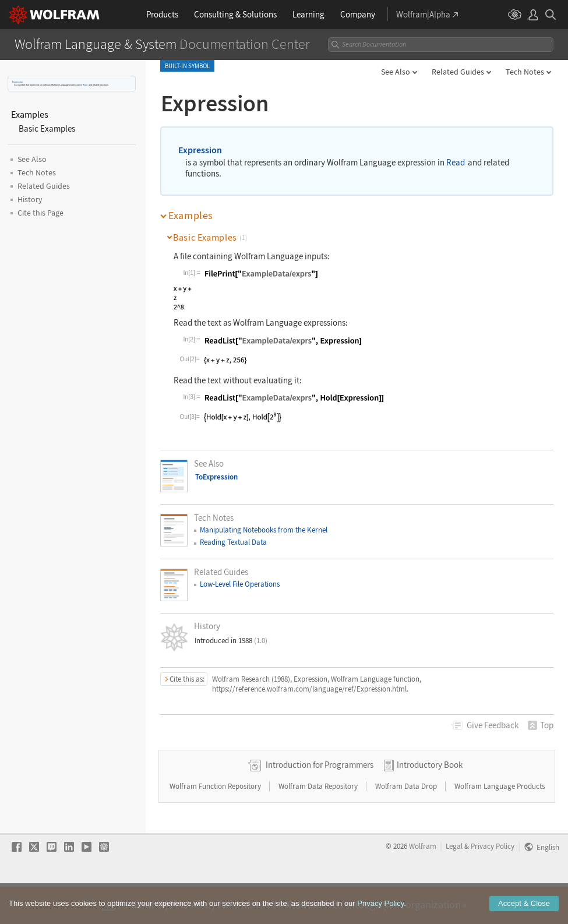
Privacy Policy (493, 883)
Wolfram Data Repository (319, 823)
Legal (454, 883)
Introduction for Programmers (320, 801)
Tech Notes (525, 72)
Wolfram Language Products (500, 823)
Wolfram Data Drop (407, 823)
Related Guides (458, 72)
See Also (396, 72)
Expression (17, 82)
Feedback (493, 725)
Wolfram (423, 883)
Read (85, 85)
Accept (524, 909)
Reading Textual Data (233, 542)
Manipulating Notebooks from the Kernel (264, 530)
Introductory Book (430, 801)
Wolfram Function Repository (216, 823)
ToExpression (216, 477)
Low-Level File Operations (240, 584)
